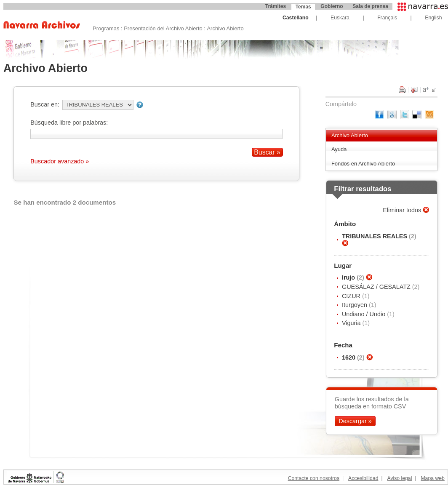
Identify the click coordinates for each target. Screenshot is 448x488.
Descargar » (355, 421)
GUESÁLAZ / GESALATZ (377, 287)
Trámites (276, 6)
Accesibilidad (363, 478)
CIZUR (352, 296)
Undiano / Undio (364, 314)
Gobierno (332, 6)
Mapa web (432, 478)
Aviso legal (399, 478)
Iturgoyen (355, 305)
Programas (106, 28)
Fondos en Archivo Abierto (363, 164)
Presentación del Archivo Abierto (163, 28)
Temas (303, 7)
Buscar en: (45, 104)
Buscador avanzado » (60, 161)
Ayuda (339, 149)
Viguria (352, 323)
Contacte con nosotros (314, 478)
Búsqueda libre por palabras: (69, 123)
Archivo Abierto (350, 135)
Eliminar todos (403, 210)
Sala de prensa (370, 6)
